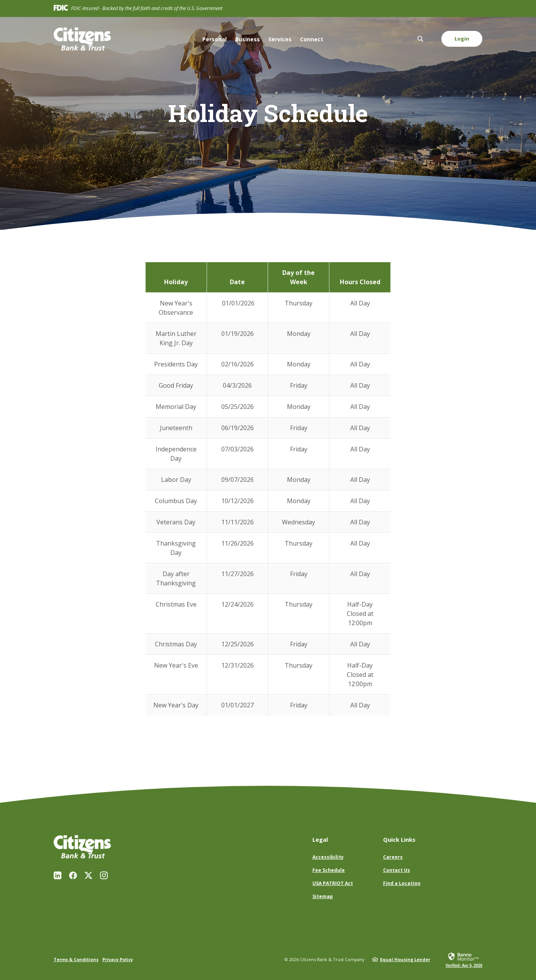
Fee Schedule (329, 870)
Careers (393, 857)
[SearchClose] (421, 39)
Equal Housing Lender (405, 959)
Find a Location (402, 883)
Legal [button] (320, 839)
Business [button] (248, 39)
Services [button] (280, 39)
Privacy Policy (118, 959)
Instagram (104, 875)
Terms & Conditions (76, 959)
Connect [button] (312, 39)
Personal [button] (215, 39)
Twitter (88, 875)
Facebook (73, 875)
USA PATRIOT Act (333, 883)
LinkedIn (58, 875)
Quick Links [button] (399, 839)
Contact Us (397, 870)
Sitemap (323, 896)
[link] (464, 960)
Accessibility (328, 857)
